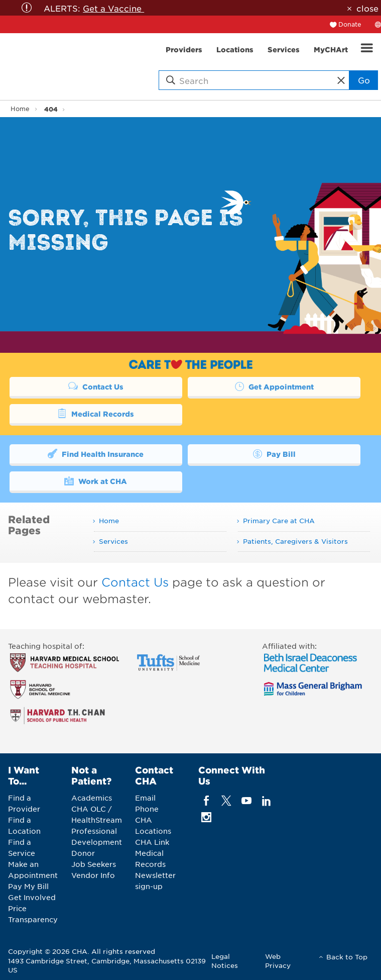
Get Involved (32, 897)
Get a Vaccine (113, 8)
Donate (350, 24)
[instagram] (206, 817)
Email (145, 798)
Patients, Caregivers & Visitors (295, 541)
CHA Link (152, 842)
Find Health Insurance (96, 453)
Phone (147, 809)
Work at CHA (96, 480)
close (367, 8)
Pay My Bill (28, 886)
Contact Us (96, 386)
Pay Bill (274, 453)
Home (20, 109)
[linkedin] (267, 800)
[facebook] (206, 800)
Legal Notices (225, 961)
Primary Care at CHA (279, 520)
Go (364, 80)
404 (51, 109)
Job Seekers (94, 864)
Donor (83, 853)
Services (113, 541)
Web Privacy (278, 961)
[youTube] (247, 800)
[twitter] (226, 800)
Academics (92, 798)
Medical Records (96, 413)
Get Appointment (274, 386)
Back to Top (347, 957)
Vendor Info (93, 875)
